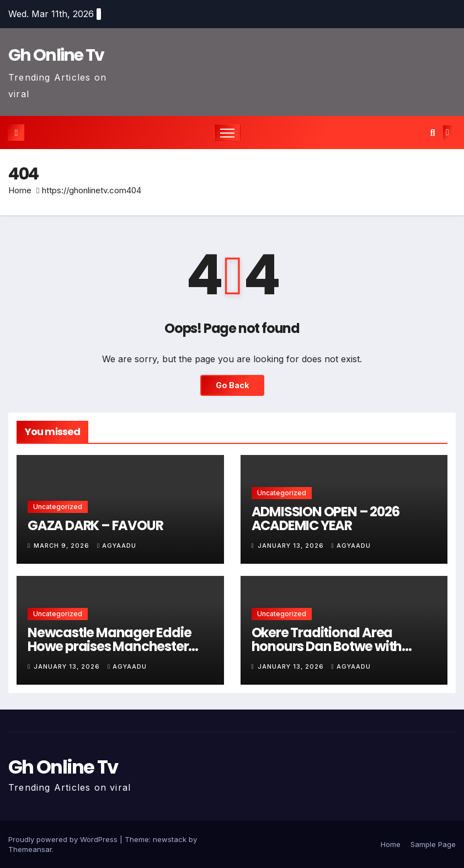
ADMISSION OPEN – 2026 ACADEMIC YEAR (326, 518)
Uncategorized (58, 507)
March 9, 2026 (63, 546)
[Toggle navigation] (228, 133)
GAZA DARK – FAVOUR (95, 525)
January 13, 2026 (292, 546)
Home (20, 190)
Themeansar (30, 849)
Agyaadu (117, 546)
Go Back (232, 385)
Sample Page (433, 844)
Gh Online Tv (56, 55)
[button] (433, 133)
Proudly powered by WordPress (64, 839)
